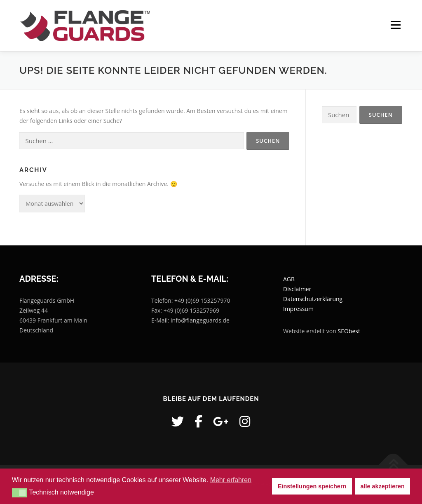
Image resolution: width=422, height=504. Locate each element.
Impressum (298, 309)
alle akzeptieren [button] (383, 486)
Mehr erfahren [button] (231, 480)
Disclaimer (297, 289)
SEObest (349, 331)
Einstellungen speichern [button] (312, 486)
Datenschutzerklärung (313, 299)
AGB (289, 279)
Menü (395, 25)
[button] (20, 493)
